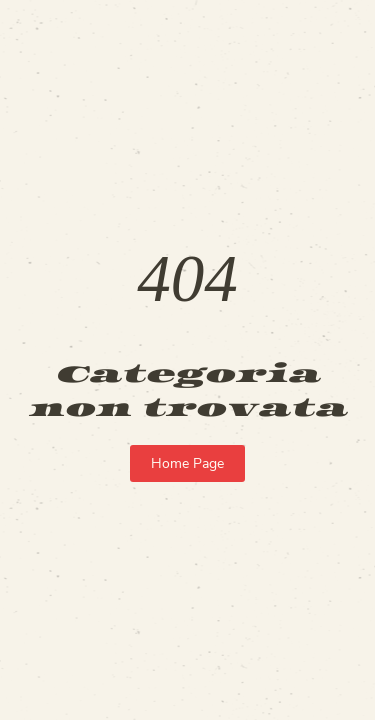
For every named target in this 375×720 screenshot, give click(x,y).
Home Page (187, 463)
